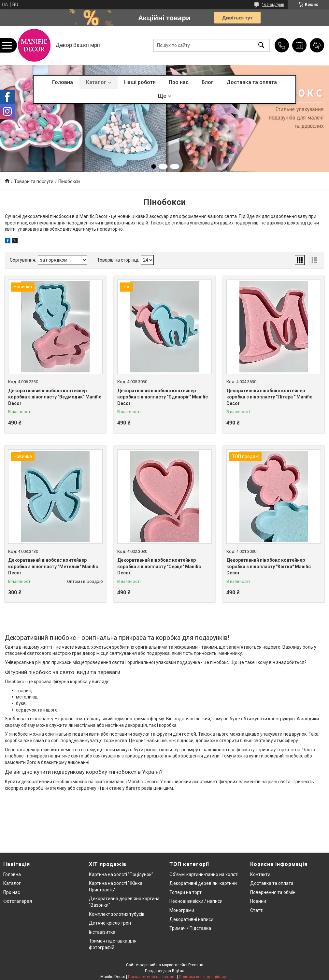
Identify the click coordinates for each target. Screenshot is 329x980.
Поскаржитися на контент (152, 977)
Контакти (260, 874)
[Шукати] (261, 45)
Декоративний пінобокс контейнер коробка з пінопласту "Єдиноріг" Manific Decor (163, 397)
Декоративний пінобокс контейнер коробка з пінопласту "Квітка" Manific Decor (269, 566)
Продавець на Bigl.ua (165, 971)
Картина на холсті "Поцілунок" (121, 874)
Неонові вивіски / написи (196, 901)
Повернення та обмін (273, 892)
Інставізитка (102, 932)
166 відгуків (273, 5)
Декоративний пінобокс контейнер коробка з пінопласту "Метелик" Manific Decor (53, 566)
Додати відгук (317, 45)
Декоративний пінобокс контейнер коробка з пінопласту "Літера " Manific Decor (269, 397)
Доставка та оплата (252, 82)
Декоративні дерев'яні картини (203, 883)
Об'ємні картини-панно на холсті (204, 874)
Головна (63, 82)
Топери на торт (186, 892)
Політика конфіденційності (204, 977)
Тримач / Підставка (190, 928)
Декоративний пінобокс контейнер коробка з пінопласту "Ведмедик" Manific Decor (55, 397)
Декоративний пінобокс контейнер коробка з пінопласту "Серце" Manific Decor (159, 566)
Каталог (96, 82)
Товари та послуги (34, 181)
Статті (257, 910)
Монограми (182, 910)
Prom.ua (196, 965)
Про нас (179, 82)
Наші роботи (140, 82)
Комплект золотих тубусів (117, 914)
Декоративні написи (191, 919)
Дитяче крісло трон (110, 923)
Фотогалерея (18, 901)
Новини (258, 901)
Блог (207, 82)
